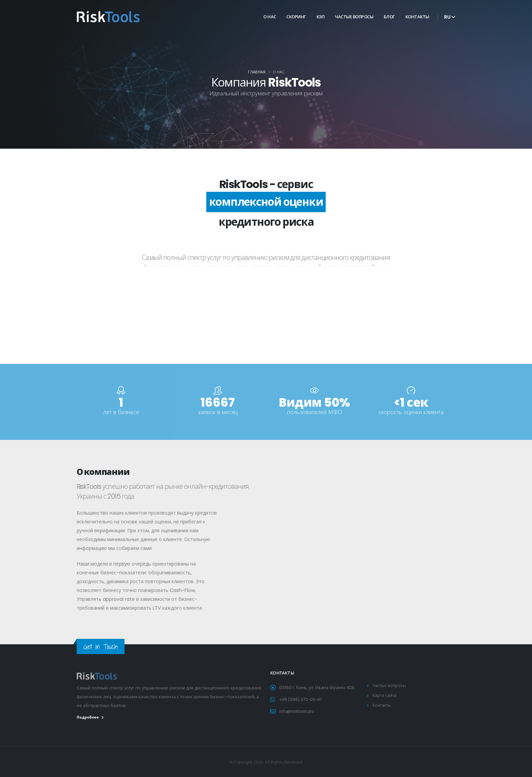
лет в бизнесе (121, 412)
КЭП (321, 17)
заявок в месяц (218, 412)
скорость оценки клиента (411, 412)
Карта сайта (385, 695)
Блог (389, 17)
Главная (257, 72)
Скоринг (296, 17)
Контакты (417, 17)
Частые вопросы (354, 17)
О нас (270, 17)
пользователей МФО (315, 412)
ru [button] (450, 17)
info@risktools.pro (299, 711)
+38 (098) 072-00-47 (302, 699)
